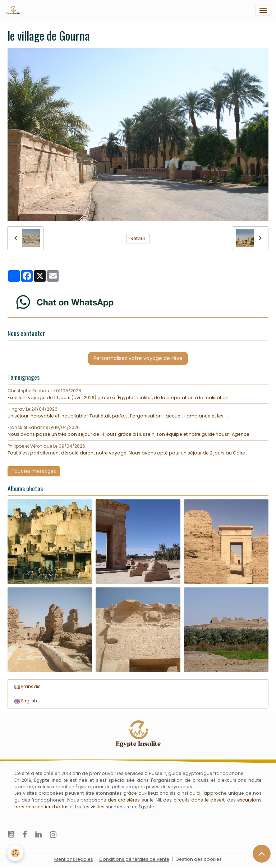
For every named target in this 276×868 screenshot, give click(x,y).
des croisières (124, 800)
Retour (138, 238)
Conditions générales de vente (134, 859)
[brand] (14, 10)
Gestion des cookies (199, 859)
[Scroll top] (262, 854)
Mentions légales (74, 859)
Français (27, 686)
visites (98, 807)
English (26, 701)
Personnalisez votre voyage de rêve (138, 358)
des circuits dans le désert (194, 800)
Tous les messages (34, 471)
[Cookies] (15, 853)
